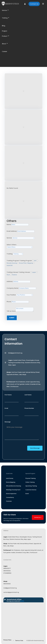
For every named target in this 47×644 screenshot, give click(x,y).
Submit (12, 318)
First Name (8, 395)
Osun (8, 275)
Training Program (13, 261)
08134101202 (7, 571)
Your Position (11, 295)
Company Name (12, 288)
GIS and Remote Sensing (14, 486)
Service (5, 10)
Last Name (28, 395)
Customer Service (31, 490)
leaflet (22, 601)
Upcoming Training (31, 486)
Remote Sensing (12, 263)
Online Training (30, 482)
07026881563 (7, 573)
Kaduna (14, 275)
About (5, 44)
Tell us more (11, 311)
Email (6, 408)
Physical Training (31, 478)
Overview (9, 501)
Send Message (35, 448)
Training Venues (12, 272)
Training (6, 18)
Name (9, 224)
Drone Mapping (11, 482)
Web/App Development (13, 490)
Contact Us (34, 4)
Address (10, 281)
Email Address (12, 231)
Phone (9, 302)
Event (27, 494)
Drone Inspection (11, 494)
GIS (35, 261)
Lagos (34, 272)
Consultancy (10, 497)
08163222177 (7, 568)
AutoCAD (10, 266)
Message (8, 422)
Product (5, 36)
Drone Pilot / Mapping (26, 263)
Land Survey (10, 478)
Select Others (12, 245)
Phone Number (29, 408)
